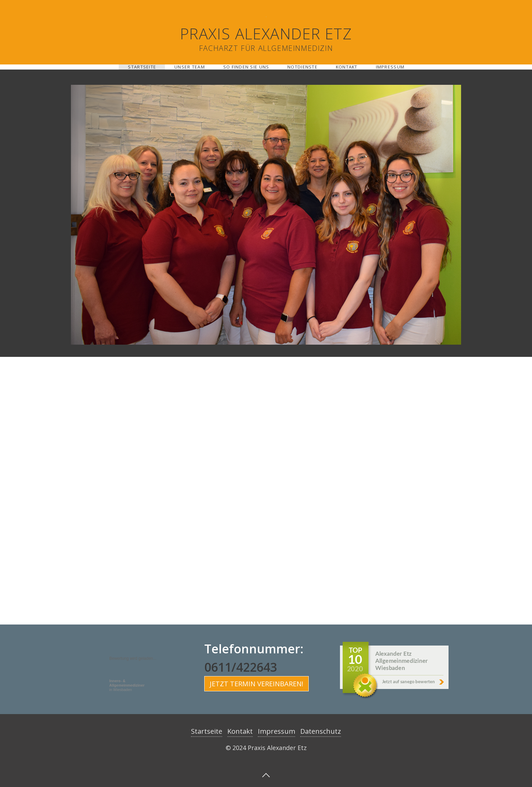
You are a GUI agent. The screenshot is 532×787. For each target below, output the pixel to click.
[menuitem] (142, 67)
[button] (256, 684)
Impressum (390, 67)
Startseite (142, 67)
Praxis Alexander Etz (266, 33)
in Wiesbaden (127, 685)
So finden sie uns (246, 67)
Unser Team (190, 67)
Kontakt (347, 67)
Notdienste (302, 67)
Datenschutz (321, 731)
